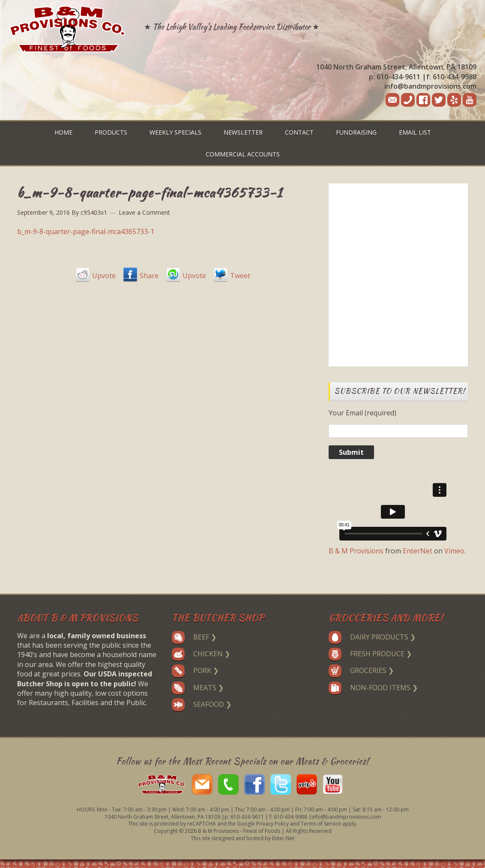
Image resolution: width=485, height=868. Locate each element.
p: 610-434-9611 (395, 77)
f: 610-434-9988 (451, 77)
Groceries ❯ (361, 670)
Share (149, 276)
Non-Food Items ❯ (373, 688)
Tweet (240, 276)
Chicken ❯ (201, 654)
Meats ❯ (198, 688)
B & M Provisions (356, 551)
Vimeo (454, 551)
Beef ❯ (194, 637)
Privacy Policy (272, 824)
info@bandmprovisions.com (430, 86)
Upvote (104, 276)
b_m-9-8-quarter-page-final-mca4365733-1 (86, 231)
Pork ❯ (195, 670)
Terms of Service (321, 824)
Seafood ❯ (202, 704)
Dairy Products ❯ (372, 637)
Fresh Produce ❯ (370, 654)
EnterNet (418, 551)
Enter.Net (283, 838)
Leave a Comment (144, 212)
